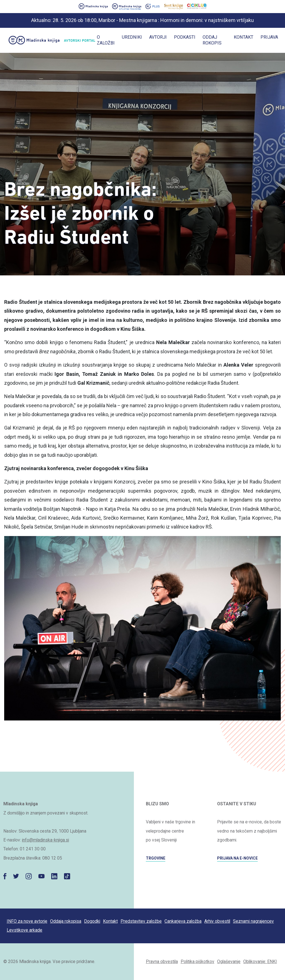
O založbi (106, 40)
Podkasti (185, 37)
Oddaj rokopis (212, 40)
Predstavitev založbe (141, 921)
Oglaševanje (229, 962)
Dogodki (92, 921)
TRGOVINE (156, 858)
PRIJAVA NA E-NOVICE (237, 858)
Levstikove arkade (24, 930)
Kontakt (244, 37)
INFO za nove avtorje (27, 921)
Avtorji (158, 37)
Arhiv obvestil (217, 921)
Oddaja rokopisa (66, 921)
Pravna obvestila (162, 962)
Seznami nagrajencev (253, 921)
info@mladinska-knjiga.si (46, 840)
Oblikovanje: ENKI (260, 962)
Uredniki (132, 37)
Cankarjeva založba (183, 921)
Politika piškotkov (197, 962)
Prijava (269, 37)
